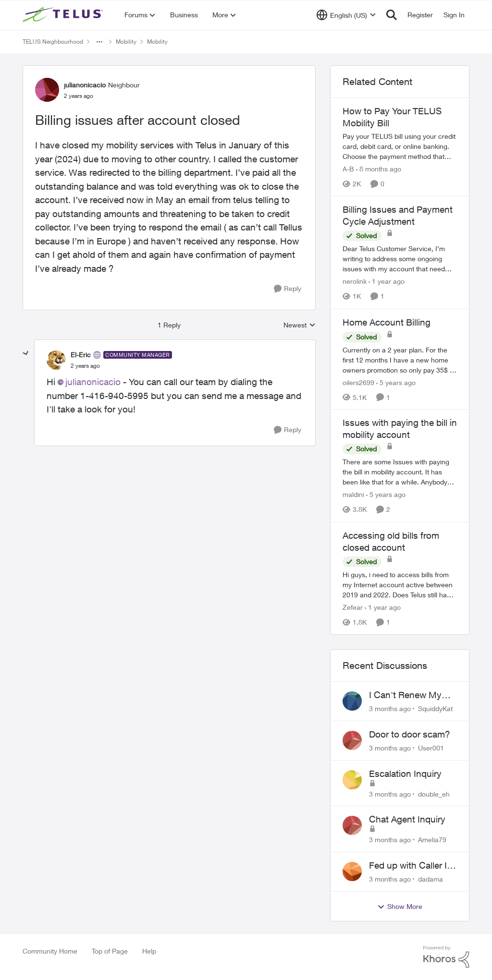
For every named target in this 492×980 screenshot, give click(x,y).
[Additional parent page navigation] (99, 42)
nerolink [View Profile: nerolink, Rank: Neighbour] (355, 282)
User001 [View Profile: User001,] (431, 748)
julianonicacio (93, 382)
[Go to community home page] (64, 15)
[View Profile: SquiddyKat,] (352, 701)
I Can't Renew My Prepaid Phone (405, 695)
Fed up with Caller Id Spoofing (411, 866)
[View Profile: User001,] (352, 740)
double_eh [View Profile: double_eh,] (434, 793)
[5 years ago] (396, 382)
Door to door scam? (410, 734)
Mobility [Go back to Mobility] (126, 42)
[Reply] (288, 289)
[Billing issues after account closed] (85, 366)
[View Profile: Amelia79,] (352, 825)
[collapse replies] (26, 353)
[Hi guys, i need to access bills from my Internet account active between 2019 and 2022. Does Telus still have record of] (400, 585)
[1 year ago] (387, 282)
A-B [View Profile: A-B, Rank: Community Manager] (348, 169)
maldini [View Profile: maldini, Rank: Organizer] (353, 495)
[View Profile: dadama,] (352, 871)
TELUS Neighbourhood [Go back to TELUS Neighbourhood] (53, 42)
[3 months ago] (390, 708)
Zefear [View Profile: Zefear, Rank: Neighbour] (353, 607)
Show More (400, 907)
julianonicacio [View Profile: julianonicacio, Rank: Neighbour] (85, 85)
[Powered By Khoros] (446, 957)
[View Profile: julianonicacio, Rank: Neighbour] (47, 90)
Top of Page (110, 951)
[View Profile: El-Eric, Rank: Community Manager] (56, 360)
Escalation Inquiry (405, 774)
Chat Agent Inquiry (407, 819)
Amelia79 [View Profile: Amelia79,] (432, 840)
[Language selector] (346, 15)
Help (149, 951)
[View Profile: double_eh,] (352, 780)
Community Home (50, 951)
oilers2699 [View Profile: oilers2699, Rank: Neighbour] (358, 382)
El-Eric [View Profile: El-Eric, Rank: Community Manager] (81, 355)
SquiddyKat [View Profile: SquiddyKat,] (435, 708)
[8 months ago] (379, 169)
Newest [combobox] (300, 325)
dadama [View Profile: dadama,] (430, 879)
